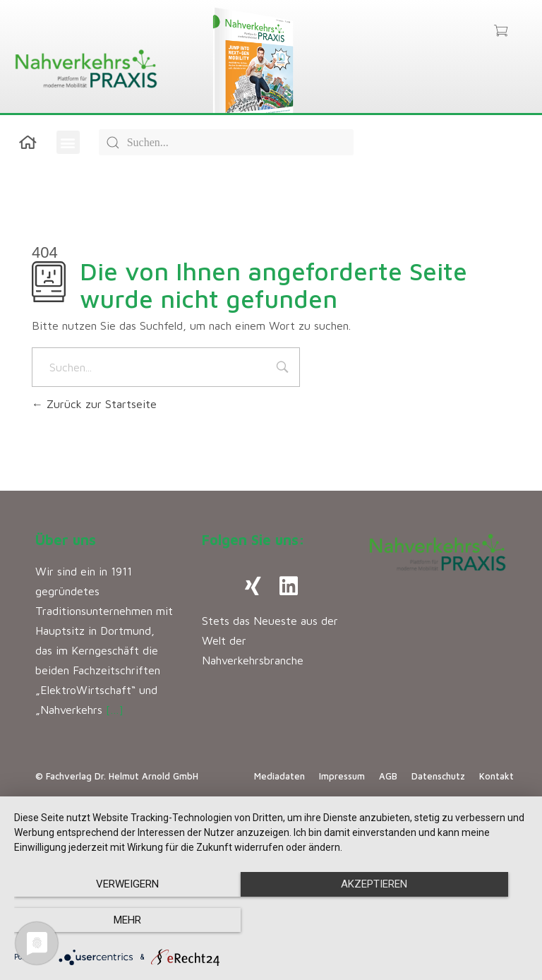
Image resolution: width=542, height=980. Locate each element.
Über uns (66, 540)
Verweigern (91, 921)
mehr (451, 921)
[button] (68, 142)
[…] (115, 710)
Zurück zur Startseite (94, 404)
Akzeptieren (271, 921)
